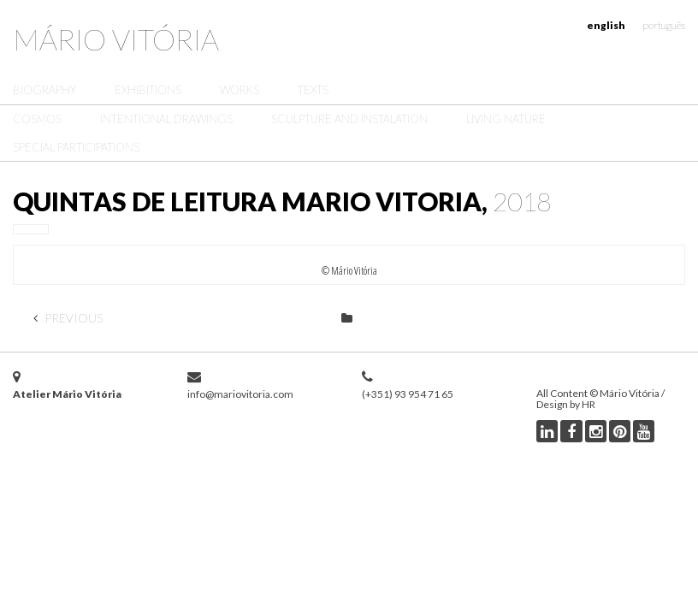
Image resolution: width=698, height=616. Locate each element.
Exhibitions (148, 90)
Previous (68, 318)
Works (240, 90)
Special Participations (76, 147)
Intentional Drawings (166, 119)
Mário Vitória (116, 39)
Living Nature (506, 119)
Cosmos (37, 119)
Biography (44, 90)
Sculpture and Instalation (349, 119)
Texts (313, 90)
